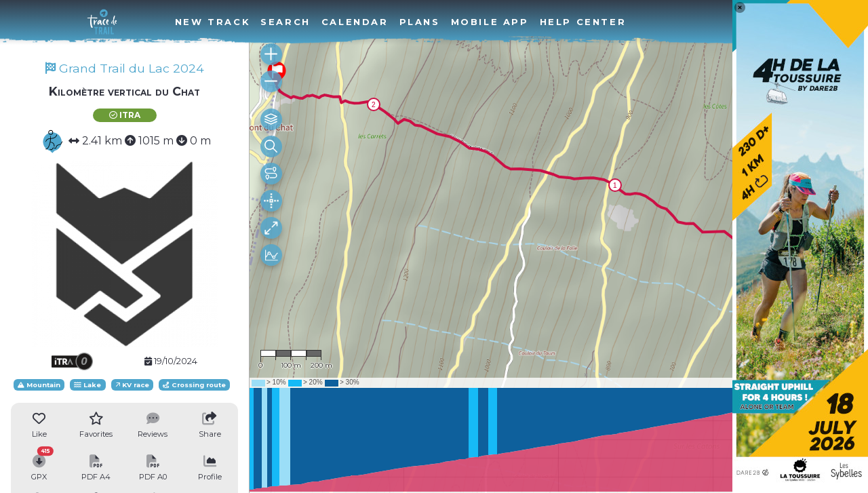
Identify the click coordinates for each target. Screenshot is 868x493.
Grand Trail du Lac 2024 (125, 68)
